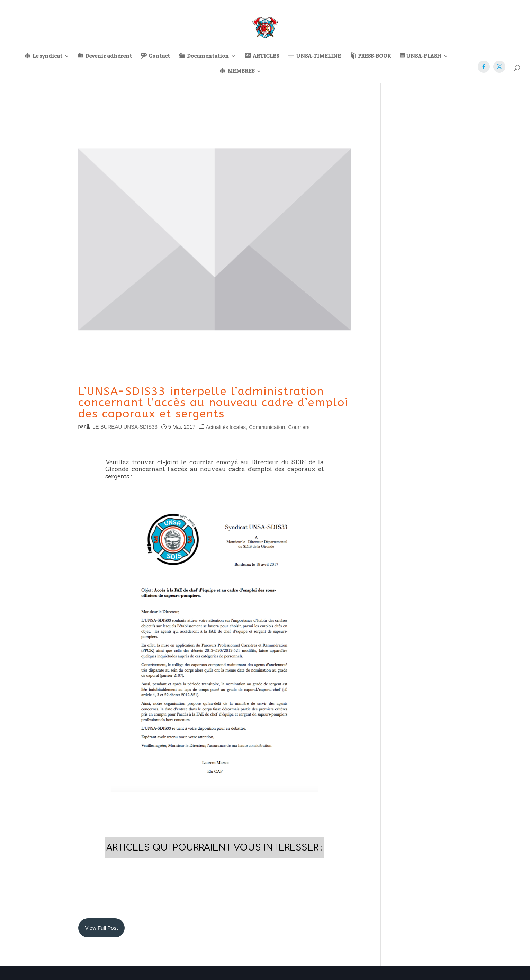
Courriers (299, 427)
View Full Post (102, 928)
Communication (267, 427)
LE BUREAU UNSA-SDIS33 (125, 427)
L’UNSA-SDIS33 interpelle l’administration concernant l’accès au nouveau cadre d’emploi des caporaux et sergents (213, 402)
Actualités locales (226, 427)
